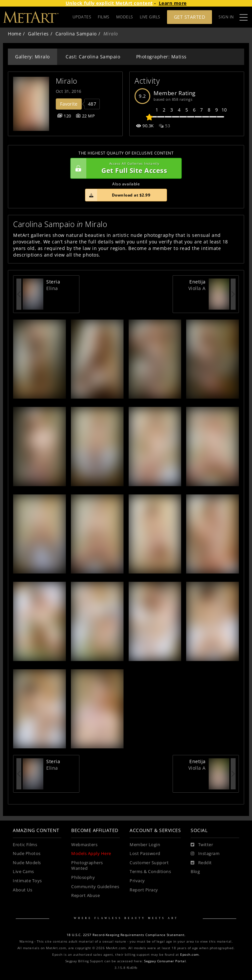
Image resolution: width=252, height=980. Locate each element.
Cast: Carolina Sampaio (93, 57)
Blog (195, 872)
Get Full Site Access (124, 168)
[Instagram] (205, 854)
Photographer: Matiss (161, 57)
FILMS (104, 17)
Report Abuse (85, 896)
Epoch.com (189, 955)
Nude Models (27, 863)
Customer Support (149, 863)
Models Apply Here (91, 854)
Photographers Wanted (87, 866)
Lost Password (145, 854)
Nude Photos (27, 854)
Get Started (190, 17)
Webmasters (84, 845)
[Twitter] (202, 845)
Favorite (69, 104)
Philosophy (83, 877)
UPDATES (82, 17)
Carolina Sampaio (76, 34)
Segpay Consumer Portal (165, 961)
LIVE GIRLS (150, 17)
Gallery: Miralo (32, 57)
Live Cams (23, 872)
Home (15, 34)
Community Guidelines (95, 887)
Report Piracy (144, 890)
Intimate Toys (27, 881)
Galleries (38, 34)
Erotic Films (25, 845)
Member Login (145, 845)
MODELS (125, 17)
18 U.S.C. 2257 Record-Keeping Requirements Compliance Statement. (126, 935)
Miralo (67, 81)
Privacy (137, 881)
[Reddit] (201, 863)
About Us (22, 890)
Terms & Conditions (150, 872)
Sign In (226, 17)
